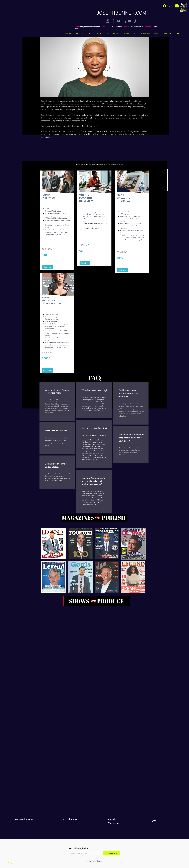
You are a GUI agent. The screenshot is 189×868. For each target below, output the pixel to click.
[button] (177, 5)
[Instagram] (108, 21)
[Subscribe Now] (112, 853)
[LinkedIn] (124, 21)
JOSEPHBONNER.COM (121, 13)
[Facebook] (113, 21)
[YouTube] (130, 21)
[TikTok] (135, 21)
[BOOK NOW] (48, 370)
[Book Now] (48, 267)
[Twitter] (119, 21)
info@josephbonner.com (90, 27)
